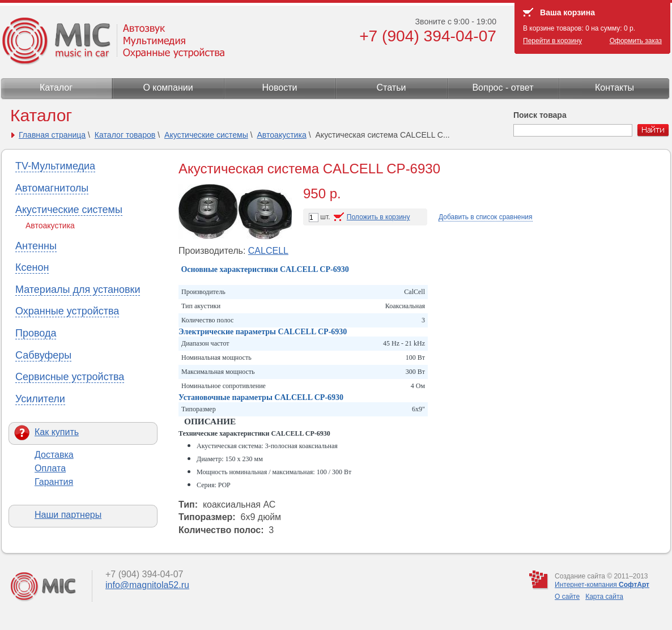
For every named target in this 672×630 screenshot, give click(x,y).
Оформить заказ (636, 41)
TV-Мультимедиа (55, 166)
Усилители (40, 399)
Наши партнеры (68, 515)
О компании (168, 88)
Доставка (54, 455)
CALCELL (268, 251)
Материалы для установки (78, 290)
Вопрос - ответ (503, 88)
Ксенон (32, 267)
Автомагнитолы (52, 188)
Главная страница (52, 135)
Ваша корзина (567, 12)
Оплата (50, 468)
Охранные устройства (67, 311)
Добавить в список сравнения (486, 217)
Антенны (36, 246)
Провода (36, 333)
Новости (280, 88)
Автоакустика (281, 135)
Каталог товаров (125, 135)
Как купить (57, 432)
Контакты (614, 88)
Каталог (56, 88)
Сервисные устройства (70, 377)
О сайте (567, 597)
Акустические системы (206, 135)
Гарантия (54, 482)
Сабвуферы (43, 355)
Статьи (392, 88)
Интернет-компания (602, 585)
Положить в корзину (378, 217)
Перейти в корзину (552, 41)
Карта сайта (604, 597)
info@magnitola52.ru (147, 585)
